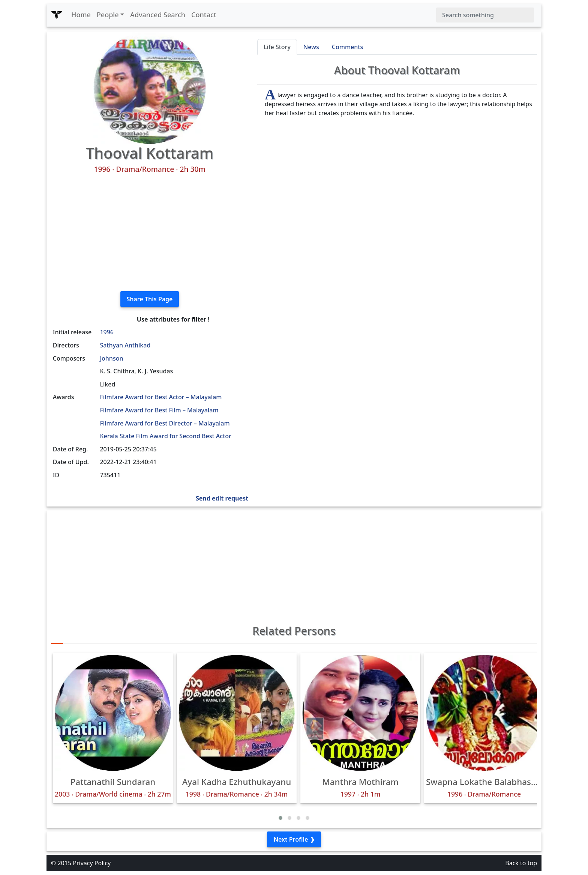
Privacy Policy (92, 863)
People (108, 15)
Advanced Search (158, 15)
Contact (204, 15)
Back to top (521, 863)
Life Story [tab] (277, 47)
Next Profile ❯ (294, 839)
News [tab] (311, 47)
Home (81, 15)
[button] (280, 818)
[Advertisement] (150, 233)
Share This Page (150, 299)
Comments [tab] (347, 47)
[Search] (485, 15)
